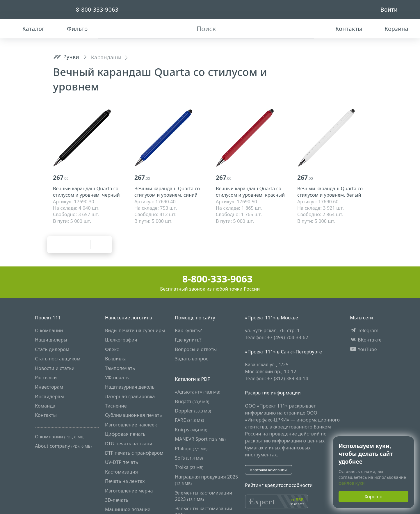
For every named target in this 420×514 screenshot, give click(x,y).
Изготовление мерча (129, 491)
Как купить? (189, 330)
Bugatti (192, 401)
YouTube (363, 349)
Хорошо (373, 497)
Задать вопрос (192, 359)
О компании (49, 330)
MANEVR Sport (200, 439)
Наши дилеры (51, 340)
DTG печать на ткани (129, 444)
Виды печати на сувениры (135, 330)
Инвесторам (49, 387)
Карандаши (106, 57)
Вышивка (116, 359)
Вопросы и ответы (196, 349)
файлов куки (352, 483)
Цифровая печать (125, 434)
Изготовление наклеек (131, 425)
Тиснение (116, 406)
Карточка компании (268, 470)
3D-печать (117, 500)
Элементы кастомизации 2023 (204, 496)
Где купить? (188, 340)
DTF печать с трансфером (134, 453)
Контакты (46, 415)
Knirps (191, 430)
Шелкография (121, 340)
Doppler (193, 411)
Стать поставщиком (58, 359)
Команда (45, 406)
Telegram (364, 330)
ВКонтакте (366, 340)
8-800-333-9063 (210, 279)
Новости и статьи (55, 368)
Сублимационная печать (134, 415)
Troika (189, 467)
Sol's (189, 458)
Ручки (66, 57)
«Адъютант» (198, 392)
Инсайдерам (49, 396)
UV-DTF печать (122, 463)
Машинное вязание (128, 510)
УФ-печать (117, 378)
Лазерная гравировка (130, 396)
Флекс (112, 349)
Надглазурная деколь (130, 387)
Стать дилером (52, 349)
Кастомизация (121, 472)
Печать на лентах (125, 481)
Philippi (191, 449)
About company (63, 446)
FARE (190, 420)
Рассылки (46, 378)
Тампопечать (120, 368)
